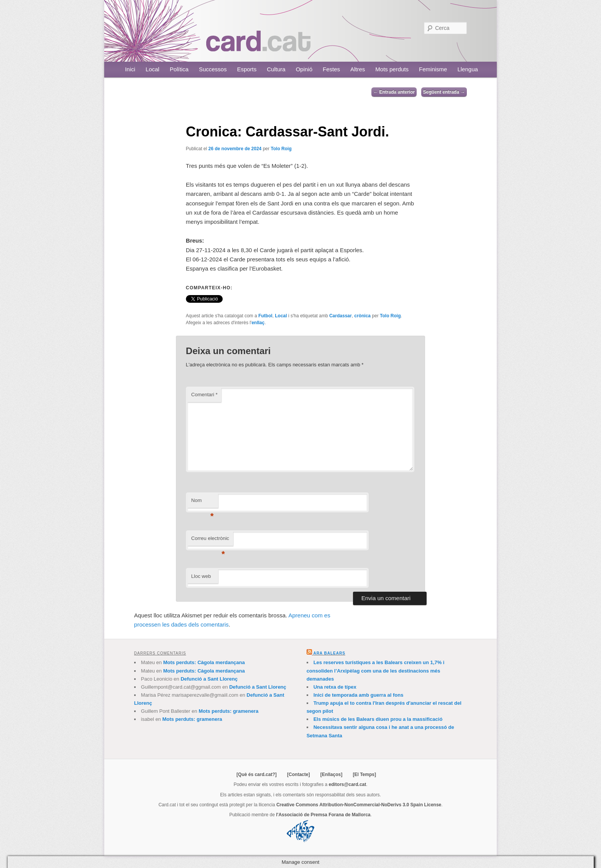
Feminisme (433, 69)
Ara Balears (329, 653)
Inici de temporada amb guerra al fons (359, 695)
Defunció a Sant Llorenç (209, 679)
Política (179, 69)
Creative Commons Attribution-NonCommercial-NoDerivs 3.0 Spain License (359, 805)
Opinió (304, 69)
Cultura (276, 69)
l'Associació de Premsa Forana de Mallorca (323, 815)
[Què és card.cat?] (257, 774)
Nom (203, 503)
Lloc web (201, 576)
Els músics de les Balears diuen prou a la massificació (378, 719)
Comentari (204, 395)
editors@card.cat (348, 784)
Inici (130, 69)
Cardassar (341, 316)
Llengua (467, 69)
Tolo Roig (281, 149)
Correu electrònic (210, 541)
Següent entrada (444, 92)
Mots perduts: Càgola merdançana (204, 662)
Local (153, 69)
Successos (213, 69)
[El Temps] (364, 774)
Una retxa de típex (335, 687)
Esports (247, 69)
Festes (331, 69)
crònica (362, 316)
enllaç (258, 323)
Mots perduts (392, 69)
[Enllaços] (331, 774)
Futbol (265, 316)
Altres (358, 69)
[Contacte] (298, 774)
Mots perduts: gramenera (228, 711)
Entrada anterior (394, 92)
